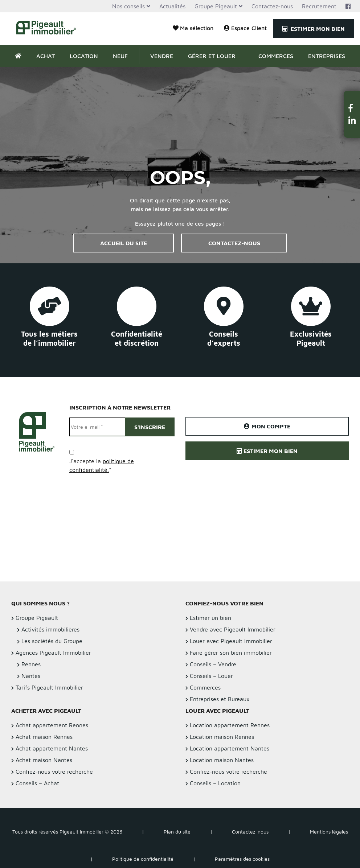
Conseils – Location (215, 783)
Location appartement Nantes (230, 748)
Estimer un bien (210, 618)
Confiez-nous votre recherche (54, 772)
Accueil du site (124, 243)
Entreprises (327, 56)
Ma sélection (193, 28)
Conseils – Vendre (213, 664)
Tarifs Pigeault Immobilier (49, 687)
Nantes (31, 676)
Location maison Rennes (222, 737)
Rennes (31, 664)
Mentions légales (329, 832)
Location (84, 56)
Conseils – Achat (37, 783)
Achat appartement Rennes (52, 725)
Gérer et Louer (212, 56)
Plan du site (177, 832)
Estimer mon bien (314, 29)
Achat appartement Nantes (52, 748)
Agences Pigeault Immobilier (53, 653)
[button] (352, 108)
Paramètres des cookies (242, 859)
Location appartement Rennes (230, 725)
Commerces (276, 56)
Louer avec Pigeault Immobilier (231, 641)
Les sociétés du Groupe (52, 641)
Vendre (162, 56)
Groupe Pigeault (216, 6)
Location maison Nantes (222, 760)
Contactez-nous (272, 6)
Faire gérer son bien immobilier (231, 653)
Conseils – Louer (211, 676)
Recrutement (319, 6)
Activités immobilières (50, 629)
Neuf (120, 56)
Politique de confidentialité (143, 859)
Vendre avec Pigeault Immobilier (233, 629)
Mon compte (267, 426)
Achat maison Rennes (44, 737)
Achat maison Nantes (44, 760)
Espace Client (245, 28)
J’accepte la (102, 465)
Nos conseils (128, 6)
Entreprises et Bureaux (220, 699)
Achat (46, 56)
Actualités (172, 6)
